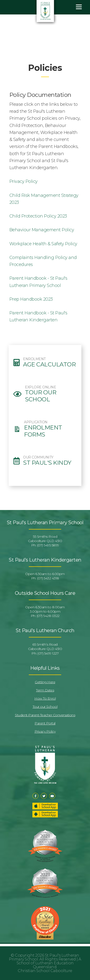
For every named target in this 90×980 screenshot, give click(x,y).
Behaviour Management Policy (42, 230)
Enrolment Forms (43, 431)
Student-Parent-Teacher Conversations (45, 715)
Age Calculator (49, 364)
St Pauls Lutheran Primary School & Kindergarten (46, 13)
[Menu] (79, 7)
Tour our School (41, 396)
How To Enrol (45, 698)
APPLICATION (36, 422)
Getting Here (45, 682)
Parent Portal (45, 723)
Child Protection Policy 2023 (38, 216)
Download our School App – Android (45, 814)
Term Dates (45, 690)
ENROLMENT (34, 359)
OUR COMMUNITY (38, 457)
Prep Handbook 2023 (31, 299)
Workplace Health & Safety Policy (43, 244)
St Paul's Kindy (47, 463)
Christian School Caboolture (45, 971)
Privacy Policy (24, 181)
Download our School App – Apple (45, 806)
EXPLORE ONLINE (40, 387)
